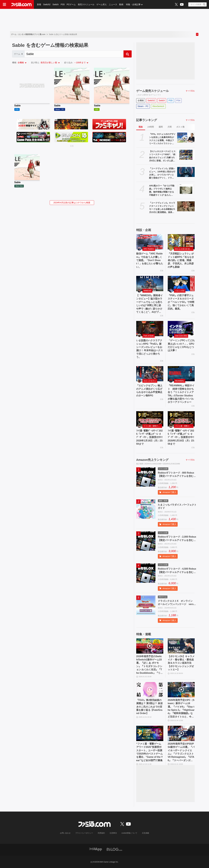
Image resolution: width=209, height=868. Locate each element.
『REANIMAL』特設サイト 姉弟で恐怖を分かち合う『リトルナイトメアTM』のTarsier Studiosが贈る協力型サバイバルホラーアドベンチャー (181, 394)
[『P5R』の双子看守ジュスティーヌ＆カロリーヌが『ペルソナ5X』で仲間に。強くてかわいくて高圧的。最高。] (181, 284)
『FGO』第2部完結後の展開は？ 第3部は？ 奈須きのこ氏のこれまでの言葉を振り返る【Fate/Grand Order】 (149, 707)
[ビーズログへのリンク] (114, 849)
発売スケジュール (86, 4)
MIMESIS (147, 291)
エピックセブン (150, 381)
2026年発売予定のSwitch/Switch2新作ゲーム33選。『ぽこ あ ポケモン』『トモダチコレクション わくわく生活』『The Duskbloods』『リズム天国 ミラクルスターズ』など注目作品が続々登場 (149, 665)
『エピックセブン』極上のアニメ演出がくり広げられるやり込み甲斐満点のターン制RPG (149, 390)
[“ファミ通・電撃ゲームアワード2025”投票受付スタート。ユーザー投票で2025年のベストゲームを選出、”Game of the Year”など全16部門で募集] (150, 733)
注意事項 (113, 833)
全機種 (21, 63)
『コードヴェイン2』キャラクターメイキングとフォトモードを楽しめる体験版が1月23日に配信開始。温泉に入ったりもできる (162, 208)
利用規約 (101, 833)
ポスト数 (180, 127)
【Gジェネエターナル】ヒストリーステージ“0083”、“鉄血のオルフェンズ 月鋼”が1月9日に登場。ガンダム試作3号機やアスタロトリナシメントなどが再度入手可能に (162, 156)
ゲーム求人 (102, 4)
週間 (161, 127)
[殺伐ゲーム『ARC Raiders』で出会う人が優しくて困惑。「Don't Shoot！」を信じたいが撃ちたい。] (150, 242)
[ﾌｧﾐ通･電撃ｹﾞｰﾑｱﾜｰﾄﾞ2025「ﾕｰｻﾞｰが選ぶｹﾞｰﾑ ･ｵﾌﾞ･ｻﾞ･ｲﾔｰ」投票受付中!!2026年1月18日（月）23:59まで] (150, 419)
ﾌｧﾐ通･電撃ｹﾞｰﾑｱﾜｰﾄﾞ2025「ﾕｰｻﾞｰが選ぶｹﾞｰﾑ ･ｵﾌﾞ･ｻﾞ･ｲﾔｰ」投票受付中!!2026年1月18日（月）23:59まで (150, 437)
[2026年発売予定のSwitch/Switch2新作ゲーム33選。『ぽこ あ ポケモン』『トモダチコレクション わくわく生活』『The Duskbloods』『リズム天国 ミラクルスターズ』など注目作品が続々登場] (150, 646)
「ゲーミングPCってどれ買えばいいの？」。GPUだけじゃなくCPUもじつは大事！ (181, 345)
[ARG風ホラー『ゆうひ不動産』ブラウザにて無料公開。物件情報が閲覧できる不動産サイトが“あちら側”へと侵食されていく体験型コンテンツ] (186, 189)
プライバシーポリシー (84, 833)
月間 (170, 127)
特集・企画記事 (133, 4)
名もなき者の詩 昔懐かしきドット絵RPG (184, 249)
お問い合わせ (65, 833)
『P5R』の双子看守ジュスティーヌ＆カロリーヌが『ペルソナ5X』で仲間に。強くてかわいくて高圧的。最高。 (181, 302)
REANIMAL (180, 381)
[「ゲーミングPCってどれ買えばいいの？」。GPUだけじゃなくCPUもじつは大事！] (181, 329)
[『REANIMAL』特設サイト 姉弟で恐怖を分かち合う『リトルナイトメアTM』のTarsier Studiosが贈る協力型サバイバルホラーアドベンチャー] (181, 374)
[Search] (74, 54)
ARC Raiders (149, 249)
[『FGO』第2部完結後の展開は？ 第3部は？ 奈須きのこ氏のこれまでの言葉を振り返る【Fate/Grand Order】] (150, 690)
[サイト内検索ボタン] (197, 4)
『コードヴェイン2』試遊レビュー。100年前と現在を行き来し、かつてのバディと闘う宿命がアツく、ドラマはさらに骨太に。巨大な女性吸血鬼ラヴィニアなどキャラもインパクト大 (162, 173)
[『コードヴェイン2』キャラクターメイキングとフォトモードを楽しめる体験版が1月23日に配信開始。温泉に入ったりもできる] (186, 206)
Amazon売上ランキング (152, 460)
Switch (56, 4)
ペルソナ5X (180, 291)
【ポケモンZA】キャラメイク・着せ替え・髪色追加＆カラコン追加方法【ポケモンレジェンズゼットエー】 (181, 663)
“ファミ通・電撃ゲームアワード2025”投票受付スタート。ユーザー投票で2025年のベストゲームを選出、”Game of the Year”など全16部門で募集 (150, 752)
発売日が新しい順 (49, 63)
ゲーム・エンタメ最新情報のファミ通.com (28, 34)
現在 (141, 127)
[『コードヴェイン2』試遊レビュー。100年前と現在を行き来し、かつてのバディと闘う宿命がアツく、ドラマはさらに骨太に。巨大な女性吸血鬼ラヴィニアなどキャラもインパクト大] (186, 172)
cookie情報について (129, 833)
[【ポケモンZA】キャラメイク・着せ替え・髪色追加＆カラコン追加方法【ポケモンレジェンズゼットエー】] (181, 646)
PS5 (63, 4)
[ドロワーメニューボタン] (4, 4)
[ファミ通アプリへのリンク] (96, 849)
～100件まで (80, 63)
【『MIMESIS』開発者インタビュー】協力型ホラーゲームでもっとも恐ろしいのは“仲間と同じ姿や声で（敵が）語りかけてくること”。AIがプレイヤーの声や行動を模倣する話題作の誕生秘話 (150, 304)
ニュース (113, 4)
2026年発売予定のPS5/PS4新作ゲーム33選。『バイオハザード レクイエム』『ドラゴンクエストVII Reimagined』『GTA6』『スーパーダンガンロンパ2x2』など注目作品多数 (181, 752)
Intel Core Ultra (181, 336)
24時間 (151, 127)
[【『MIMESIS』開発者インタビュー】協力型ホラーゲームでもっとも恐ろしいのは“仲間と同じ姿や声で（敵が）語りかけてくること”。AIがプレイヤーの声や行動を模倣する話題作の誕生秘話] (150, 284)
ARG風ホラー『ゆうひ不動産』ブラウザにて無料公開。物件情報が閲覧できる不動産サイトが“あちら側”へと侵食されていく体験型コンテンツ (162, 191)
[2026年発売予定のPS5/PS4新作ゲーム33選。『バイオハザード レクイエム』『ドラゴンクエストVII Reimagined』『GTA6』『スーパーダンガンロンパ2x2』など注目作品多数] (181, 733)
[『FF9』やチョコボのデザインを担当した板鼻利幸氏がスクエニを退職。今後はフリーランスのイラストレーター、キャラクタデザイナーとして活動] (186, 138)
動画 (121, 4)
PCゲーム (71, 4)
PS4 (178, 100)
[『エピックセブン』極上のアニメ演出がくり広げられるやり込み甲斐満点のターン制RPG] (150, 374)
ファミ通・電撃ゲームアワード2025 (153, 426)
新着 (39, 4)
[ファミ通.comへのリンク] (21, 4)
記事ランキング (147, 120)
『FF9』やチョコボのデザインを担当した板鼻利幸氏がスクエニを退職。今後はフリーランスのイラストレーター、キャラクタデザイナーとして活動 (162, 139)
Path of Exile (149, 336)
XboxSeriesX (158, 106)
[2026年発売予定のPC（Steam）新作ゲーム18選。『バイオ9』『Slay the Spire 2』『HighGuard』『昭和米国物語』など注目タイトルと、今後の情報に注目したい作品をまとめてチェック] (181, 690)
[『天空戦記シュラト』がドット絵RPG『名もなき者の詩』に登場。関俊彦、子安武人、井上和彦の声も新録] (181, 242)
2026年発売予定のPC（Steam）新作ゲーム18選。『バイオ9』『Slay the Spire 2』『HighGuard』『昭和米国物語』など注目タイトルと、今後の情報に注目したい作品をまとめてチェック (181, 709)
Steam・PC (143, 106)
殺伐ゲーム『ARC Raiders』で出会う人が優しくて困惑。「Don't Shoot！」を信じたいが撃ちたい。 (150, 260)
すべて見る (190, 91)
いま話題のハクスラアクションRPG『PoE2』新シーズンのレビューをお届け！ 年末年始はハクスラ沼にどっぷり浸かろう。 (150, 349)
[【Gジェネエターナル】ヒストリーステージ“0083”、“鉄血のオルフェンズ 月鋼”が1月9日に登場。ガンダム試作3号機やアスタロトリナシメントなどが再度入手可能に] (186, 155)
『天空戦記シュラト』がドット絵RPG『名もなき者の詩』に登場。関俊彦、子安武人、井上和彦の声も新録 (181, 260)
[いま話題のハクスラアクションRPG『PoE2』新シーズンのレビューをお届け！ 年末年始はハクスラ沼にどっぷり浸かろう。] (150, 329)
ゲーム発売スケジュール (152, 91)
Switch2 (47, 4)
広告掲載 (146, 833)
